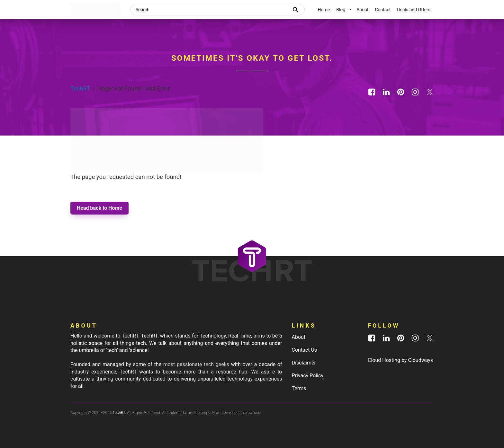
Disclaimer (304, 363)
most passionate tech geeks (196, 364)
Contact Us (305, 350)
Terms (299, 388)
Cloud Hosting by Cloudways (400, 360)
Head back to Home (99, 208)
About (299, 337)
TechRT (80, 89)
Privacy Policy (308, 376)
